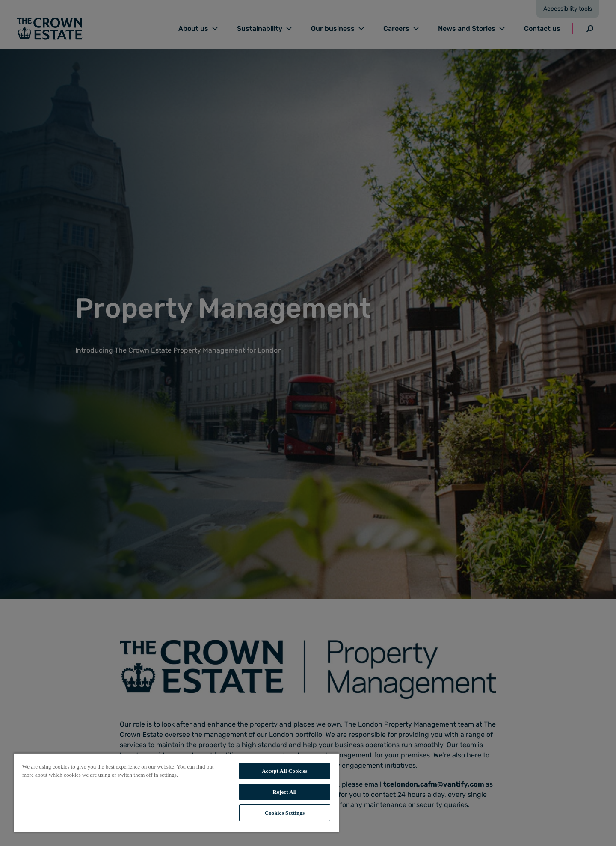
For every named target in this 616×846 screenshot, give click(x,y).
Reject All (285, 792)
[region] (176, 793)
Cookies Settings (285, 813)
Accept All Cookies (285, 771)
